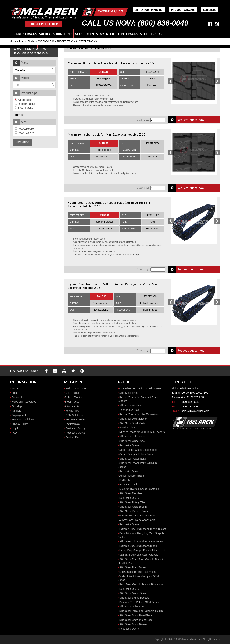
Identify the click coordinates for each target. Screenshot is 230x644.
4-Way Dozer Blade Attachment (137, 520)
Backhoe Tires (128, 428)
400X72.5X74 (25, 133)
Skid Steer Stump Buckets (134, 598)
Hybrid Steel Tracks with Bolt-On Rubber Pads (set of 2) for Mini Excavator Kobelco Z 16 (113, 286)
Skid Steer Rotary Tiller (132, 502)
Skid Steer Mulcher (130, 406)
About (15, 393)
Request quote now (186, 120)
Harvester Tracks (129, 485)
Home (13, 41)
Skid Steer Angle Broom (133, 507)
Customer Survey (75, 428)
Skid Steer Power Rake (133, 459)
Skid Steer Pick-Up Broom (134, 511)
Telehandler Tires (129, 410)
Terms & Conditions (23, 419)
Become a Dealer (75, 419)
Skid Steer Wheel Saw (132, 441)
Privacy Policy (20, 424)
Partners (16, 411)
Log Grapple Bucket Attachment (138, 572)
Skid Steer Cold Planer (132, 437)
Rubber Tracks (24, 34)
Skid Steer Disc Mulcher (133, 419)
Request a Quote (111, 11)
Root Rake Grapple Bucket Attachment (141, 584)
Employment (19, 415)
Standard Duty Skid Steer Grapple (139, 555)
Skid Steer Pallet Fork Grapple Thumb (141, 611)
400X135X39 (24, 129)
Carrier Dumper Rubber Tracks (137, 454)
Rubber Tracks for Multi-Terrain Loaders (142, 432)
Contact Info (19, 397)
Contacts (210, 10)
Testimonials (72, 424)
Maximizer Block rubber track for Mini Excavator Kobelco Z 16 (111, 63)
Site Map (17, 406)
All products (23, 100)
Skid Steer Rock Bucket (133, 567)
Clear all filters (23, 142)
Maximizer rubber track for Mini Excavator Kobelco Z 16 (106, 134)
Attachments (86, 34)
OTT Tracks (72, 393)
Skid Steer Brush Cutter (133, 423)
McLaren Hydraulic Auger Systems (139, 489)
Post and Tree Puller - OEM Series (139, 602)
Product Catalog (184, 10)
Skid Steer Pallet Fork (132, 607)
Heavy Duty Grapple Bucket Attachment (142, 550)
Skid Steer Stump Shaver (134, 593)
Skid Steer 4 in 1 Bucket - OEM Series (141, 541)
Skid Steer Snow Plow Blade (136, 615)
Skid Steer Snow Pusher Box (136, 620)
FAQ (14, 433)
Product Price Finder (43, 24)
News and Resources (24, 402)
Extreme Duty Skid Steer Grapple (138, 546)
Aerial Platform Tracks (132, 476)
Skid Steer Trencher (131, 493)
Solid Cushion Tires (56, 34)
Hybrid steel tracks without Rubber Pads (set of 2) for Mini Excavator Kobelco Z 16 (109, 204)
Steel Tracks (151, 34)
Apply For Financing (150, 10)
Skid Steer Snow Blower (133, 624)
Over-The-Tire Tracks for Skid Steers (140, 388)
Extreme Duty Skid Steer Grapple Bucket (143, 529)
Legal (15, 428)
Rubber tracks (25, 104)
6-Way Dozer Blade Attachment (137, 516)
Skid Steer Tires (128, 393)
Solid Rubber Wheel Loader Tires (138, 450)
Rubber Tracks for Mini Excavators (139, 414)
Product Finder (27, 41)
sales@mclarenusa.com (195, 411)
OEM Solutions (74, 415)
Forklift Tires (72, 411)
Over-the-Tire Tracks (119, 34)
